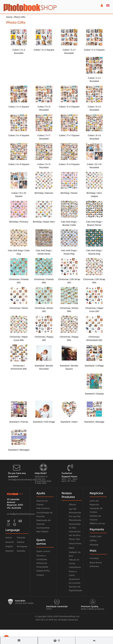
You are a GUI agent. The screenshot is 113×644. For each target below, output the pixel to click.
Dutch (9, 538)
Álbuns (72, 504)
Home (9, 17)
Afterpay (94, 545)
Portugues (22, 546)
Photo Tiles (74, 539)
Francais (21, 538)
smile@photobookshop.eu (22, 479)
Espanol (10, 551)
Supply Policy (43, 571)
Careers (40, 575)
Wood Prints (75, 543)
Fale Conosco (43, 508)
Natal (72, 548)
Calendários (75, 567)
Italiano (21, 542)
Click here (40, 476)
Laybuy (93, 540)
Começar (94, 558)
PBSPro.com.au (97, 523)
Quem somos (43, 551)
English (9, 546)
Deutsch (10, 542)
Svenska (21, 551)
